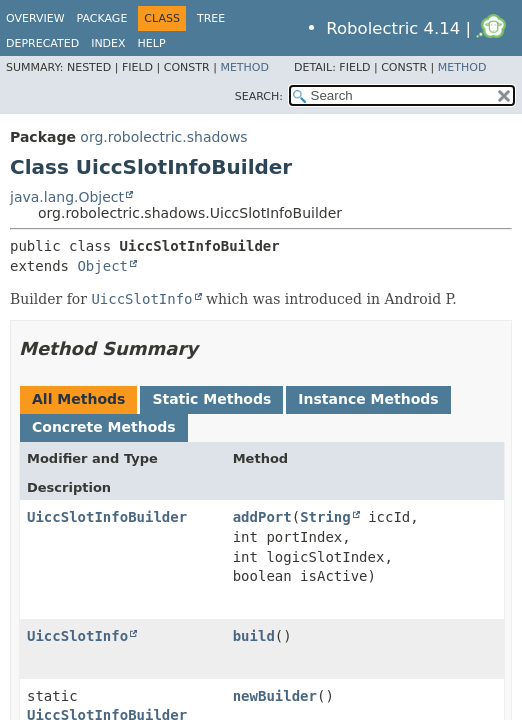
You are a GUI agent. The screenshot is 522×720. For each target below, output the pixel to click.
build (254, 636)
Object (102, 266)
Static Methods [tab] (211, 399)
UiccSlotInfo (77, 636)
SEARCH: (259, 96)
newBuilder (275, 696)
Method (244, 67)
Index (108, 43)
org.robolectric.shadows (163, 137)
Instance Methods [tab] (368, 399)
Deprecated (42, 43)
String (325, 517)
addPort (262, 517)
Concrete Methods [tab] (104, 427)
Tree (211, 18)
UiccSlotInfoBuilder (107, 517)
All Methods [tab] (78, 399)
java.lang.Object (67, 197)
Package (102, 18)
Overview (35, 18)
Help (152, 43)
